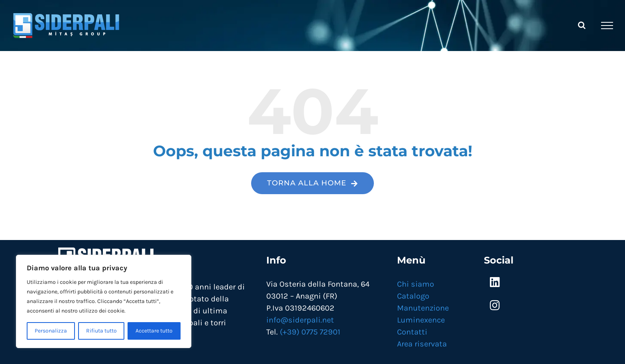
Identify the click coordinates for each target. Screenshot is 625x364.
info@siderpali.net (300, 320)
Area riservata (422, 344)
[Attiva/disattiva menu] (607, 26)
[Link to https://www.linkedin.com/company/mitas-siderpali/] (495, 282)
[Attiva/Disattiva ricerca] (582, 25)
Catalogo (413, 296)
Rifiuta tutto (101, 331)
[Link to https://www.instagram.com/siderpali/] (495, 305)
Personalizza (51, 331)
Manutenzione (423, 308)
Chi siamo (416, 284)
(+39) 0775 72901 (310, 332)
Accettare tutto (154, 331)
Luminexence (421, 320)
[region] (104, 301)
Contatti (412, 332)
